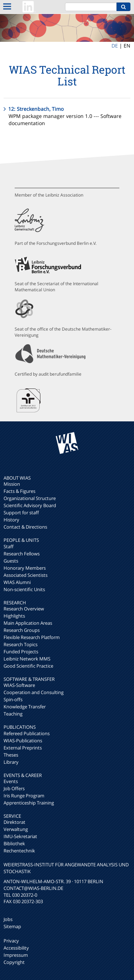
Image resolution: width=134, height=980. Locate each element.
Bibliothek (14, 843)
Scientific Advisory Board (30, 505)
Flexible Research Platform (32, 637)
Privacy (11, 941)
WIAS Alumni (17, 582)
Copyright (14, 962)
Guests (11, 561)
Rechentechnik (19, 851)
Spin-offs (13, 699)
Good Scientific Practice (28, 666)
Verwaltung (16, 829)
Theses (11, 755)
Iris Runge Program (24, 796)
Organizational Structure (30, 498)
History (11, 520)
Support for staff (21, 513)
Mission (12, 484)
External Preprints (23, 748)
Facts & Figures (19, 491)
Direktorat (14, 822)
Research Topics (21, 644)
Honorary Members (25, 568)
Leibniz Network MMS (27, 659)
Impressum (16, 955)
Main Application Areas (28, 623)
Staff (9, 546)
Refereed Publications (27, 733)
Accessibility (16, 948)
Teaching (13, 714)
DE (115, 46)
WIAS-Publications (23, 741)
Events (11, 781)
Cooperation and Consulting (34, 692)
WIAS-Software (19, 685)
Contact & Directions (25, 527)
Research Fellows (22, 554)
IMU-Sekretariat (20, 836)
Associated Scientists (26, 575)
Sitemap (12, 926)
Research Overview (24, 609)
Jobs (8, 919)
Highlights (14, 616)
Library (11, 762)
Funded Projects (21, 652)
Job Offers (14, 788)
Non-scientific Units (24, 589)
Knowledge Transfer (25, 707)
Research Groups (22, 630)
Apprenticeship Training (29, 803)
